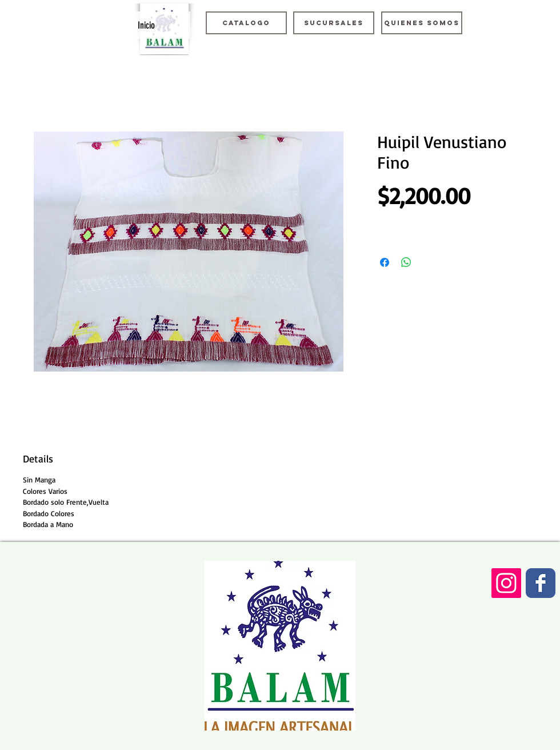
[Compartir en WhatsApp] (406, 262)
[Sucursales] (334, 23)
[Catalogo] (246, 23)
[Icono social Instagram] (506, 583)
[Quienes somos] (422, 23)
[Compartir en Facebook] (385, 262)
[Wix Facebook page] (541, 583)
